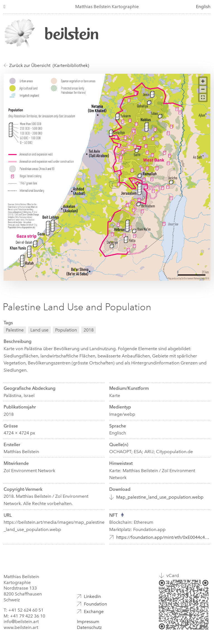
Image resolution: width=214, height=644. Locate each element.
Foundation (95, 604)
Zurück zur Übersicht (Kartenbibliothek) (46, 65)
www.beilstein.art (21, 627)
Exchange (94, 611)
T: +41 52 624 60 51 (24, 610)
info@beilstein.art (21, 622)
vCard (173, 575)
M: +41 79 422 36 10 (24, 616)
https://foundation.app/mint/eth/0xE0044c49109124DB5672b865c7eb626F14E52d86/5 (163, 537)
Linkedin (92, 596)
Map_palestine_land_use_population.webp (160, 497)
